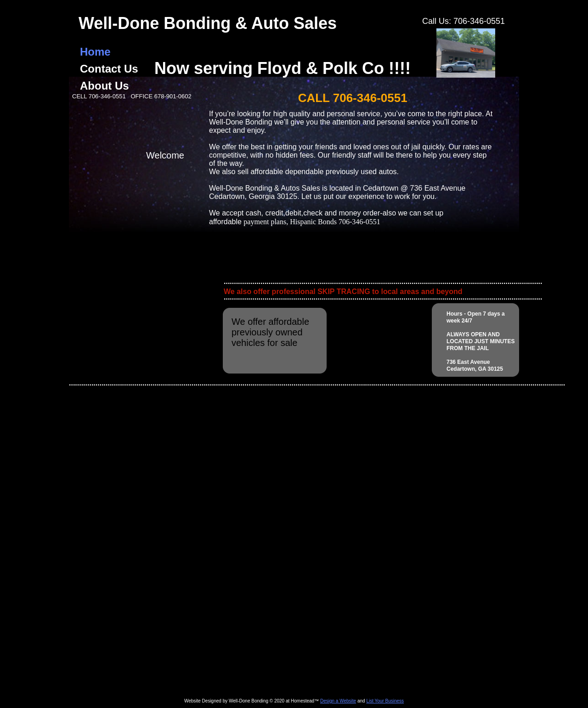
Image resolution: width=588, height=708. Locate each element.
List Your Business (385, 701)
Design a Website (338, 701)
